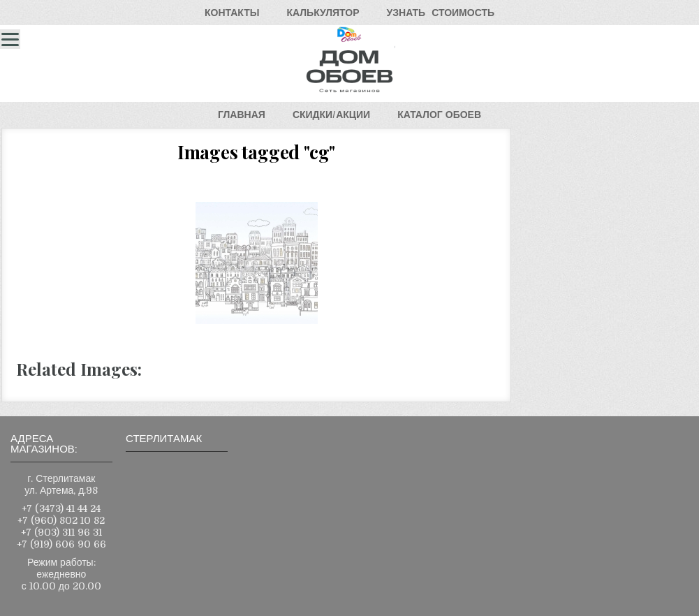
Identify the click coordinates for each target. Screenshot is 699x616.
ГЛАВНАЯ (242, 115)
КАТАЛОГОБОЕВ (439, 115)
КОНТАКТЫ (232, 13)
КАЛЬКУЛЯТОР (323, 13)
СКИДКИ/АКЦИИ (331, 115)
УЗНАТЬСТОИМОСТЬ (441, 13)
